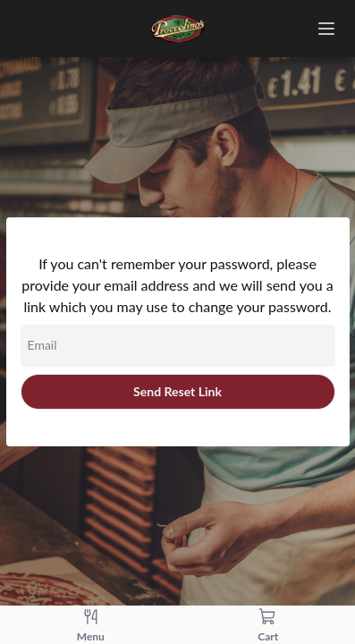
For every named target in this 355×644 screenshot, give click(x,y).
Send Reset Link (177, 391)
